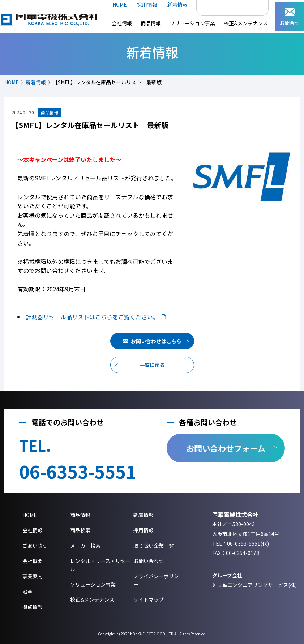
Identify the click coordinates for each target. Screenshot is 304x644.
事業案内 (33, 576)
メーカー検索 (85, 546)
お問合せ (290, 17)
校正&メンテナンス (246, 23)
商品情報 (151, 23)
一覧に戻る (152, 365)
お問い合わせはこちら (156, 341)
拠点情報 (33, 607)
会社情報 (122, 23)
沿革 (27, 592)
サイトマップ (149, 600)
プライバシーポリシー (156, 580)
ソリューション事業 (192, 23)
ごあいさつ (35, 546)
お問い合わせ (149, 561)
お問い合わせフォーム (226, 448)
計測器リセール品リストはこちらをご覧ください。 (92, 317)
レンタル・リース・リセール (100, 565)
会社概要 (33, 561)
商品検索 (80, 530)
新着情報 (177, 4)
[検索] (225, 5)
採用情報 (147, 4)
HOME (120, 4)
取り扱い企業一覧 (154, 546)
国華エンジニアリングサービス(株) (257, 585)
